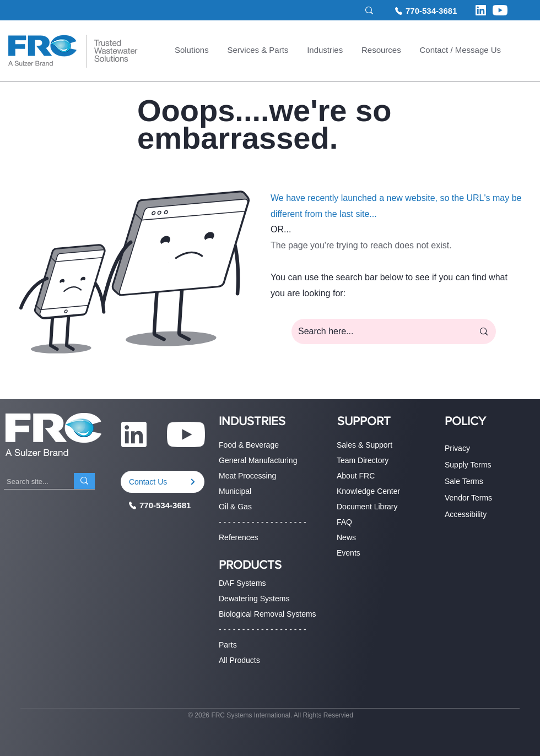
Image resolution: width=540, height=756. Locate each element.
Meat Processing (247, 476)
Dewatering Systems (254, 599)
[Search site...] (309, 11)
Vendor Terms (468, 498)
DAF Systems (242, 583)
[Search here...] (377, 331)
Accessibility (466, 514)
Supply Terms (468, 465)
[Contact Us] (163, 482)
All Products (239, 660)
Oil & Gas (235, 507)
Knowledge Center (368, 491)
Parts (228, 645)
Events (349, 553)
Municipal (235, 491)
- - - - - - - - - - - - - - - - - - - (263, 522)
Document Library (367, 507)
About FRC (356, 476)
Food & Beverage (249, 445)
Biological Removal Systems (268, 614)
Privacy (457, 448)
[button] (192, 51)
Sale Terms (464, 481)
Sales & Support (364, 445)
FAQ (344, 522)
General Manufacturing (258, 460)
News (346, 537)
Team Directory (363, 460)
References (239, 537)
